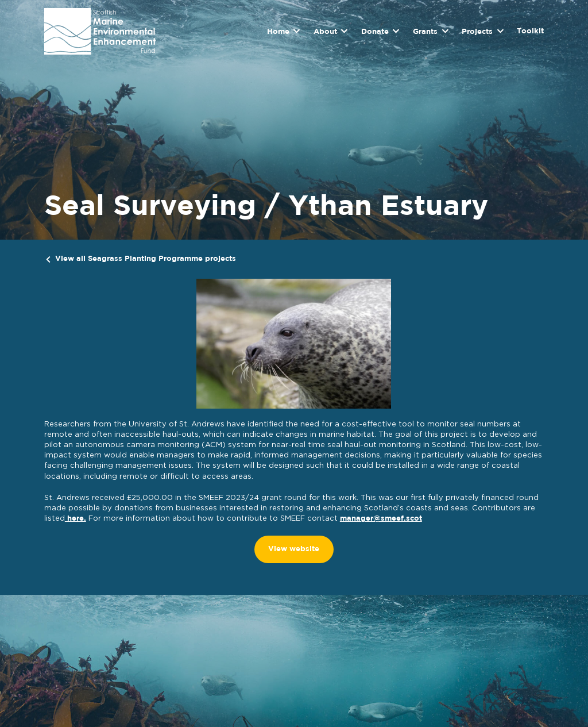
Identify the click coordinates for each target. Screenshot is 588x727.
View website (294, 549)
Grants (425, 32)
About (325, 32)
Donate (375, 32)
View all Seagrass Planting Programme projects (146, 259)
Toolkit (530, 31)
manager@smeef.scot (381, 519)
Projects (477, 32)
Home (278, 32)
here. (76, 519)
